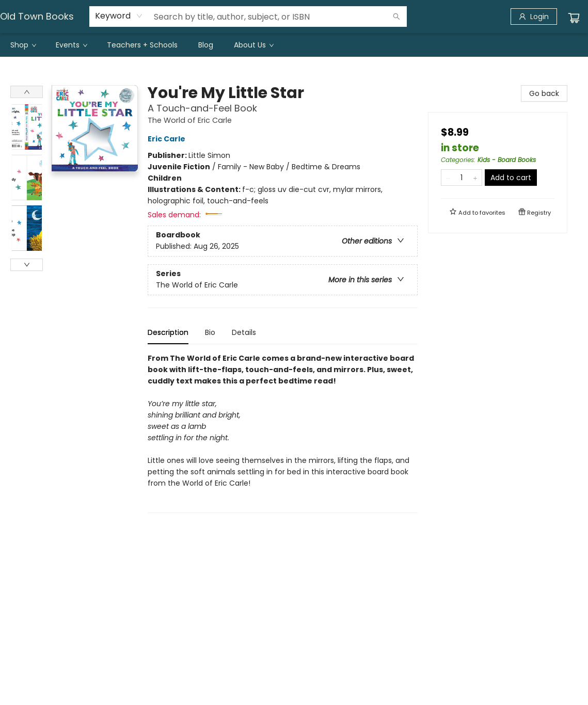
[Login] (534, 17)
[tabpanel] (283, 433)
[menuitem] (23, 45)
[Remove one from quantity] (448, 178)
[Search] (396, 17)
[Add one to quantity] (475, 178)
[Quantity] (462, 178)
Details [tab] (244, 332)
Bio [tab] (210, 332)
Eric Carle (168, 139)
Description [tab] (168, 332)
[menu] (294, 45)
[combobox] (119, 16)
